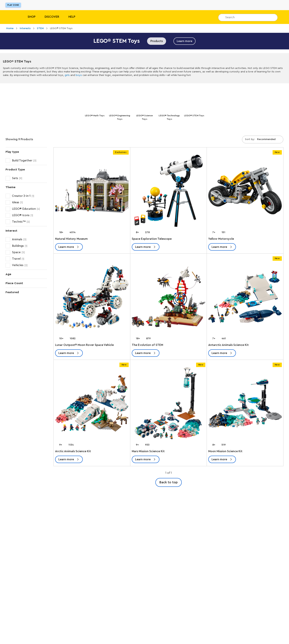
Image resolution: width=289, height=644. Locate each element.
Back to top (169, 483)
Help (72, 17)
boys (79, 75)
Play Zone (13, 5)
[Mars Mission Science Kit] (169, 405)
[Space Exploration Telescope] (169, 192)
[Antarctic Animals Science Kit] (245, 298)
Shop (32, 17)
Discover (52, 17)
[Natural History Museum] (92, 192)
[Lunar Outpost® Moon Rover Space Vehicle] (92, 298)
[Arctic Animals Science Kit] (92, 405)
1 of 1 (169, 474)
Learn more (184, 41)
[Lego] (11, 17)
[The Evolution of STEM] (169, 298)
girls (67, 75)
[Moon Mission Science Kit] (245, 405)
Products (157, 41)
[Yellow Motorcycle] (245, 192)
